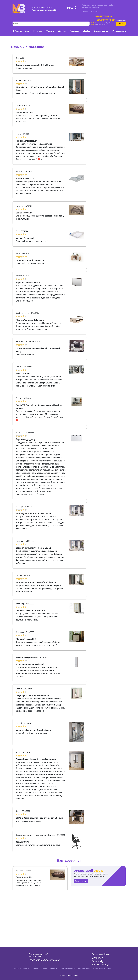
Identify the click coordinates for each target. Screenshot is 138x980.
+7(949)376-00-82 (50, 8)
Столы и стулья (101, 31)
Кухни (27, 31)
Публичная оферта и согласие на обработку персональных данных (99, 6)
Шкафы (86, 31)
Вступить (97, 958)
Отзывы (85, 12)
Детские (62, 31)
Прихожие (74, 31)
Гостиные (38, 31)
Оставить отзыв (81, 881)
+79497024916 (37, 8)
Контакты (95, 12)
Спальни (50, 31)
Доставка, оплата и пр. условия (26, 968)
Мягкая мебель (119, 31)
